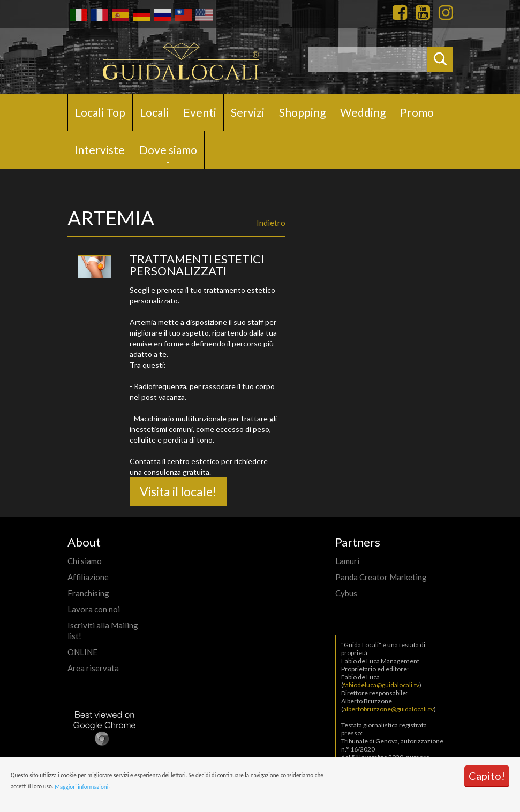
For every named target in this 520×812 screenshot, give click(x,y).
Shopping (302, 112)
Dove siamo (168, 150)
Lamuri (347, 561)
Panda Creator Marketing (381, 577)
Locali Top (100, 112)
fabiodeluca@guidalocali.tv (381, 685)
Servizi (248, 112)
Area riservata (93, 668)
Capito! (487, 776)
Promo (417, 112)
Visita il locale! (178, 491)
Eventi (200, 112)
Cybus (346, 593)
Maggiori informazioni (81, 787)
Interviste (100, 150)
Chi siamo (85, 561)
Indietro (271, 223)
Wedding (363, 112)
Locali (154, 112)
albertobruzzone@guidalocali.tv (389, 709)
